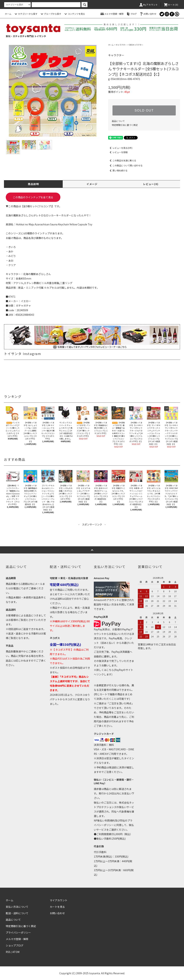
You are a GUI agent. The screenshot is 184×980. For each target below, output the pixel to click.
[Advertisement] (92, 534)
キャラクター (121, 45)
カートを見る (57, 907)
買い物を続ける (118, 170)
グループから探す (50, 14)
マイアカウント (59, 900)
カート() (171, 5)
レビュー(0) (151, 184)
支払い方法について (17, 907)
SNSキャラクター (136, 45)
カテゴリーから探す (26, 14)
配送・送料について (17, 913)
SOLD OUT (144, 110)
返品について (118, 121)
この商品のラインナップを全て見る (33, 197)
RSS (8, 952)
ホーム (8, 14)
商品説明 (33, 184)
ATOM (16, 952)
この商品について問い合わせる (125, 165)
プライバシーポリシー (18, 932)
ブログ (131, 14)
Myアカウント (148, 5)
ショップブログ (15, 945)
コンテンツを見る (74, 14)
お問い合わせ (148, 14)
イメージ (92, 184)
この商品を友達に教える (122, 160)
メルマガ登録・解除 (112, 14)
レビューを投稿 (118, 152)
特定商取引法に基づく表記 (125, 125)
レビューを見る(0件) (120, 148)
